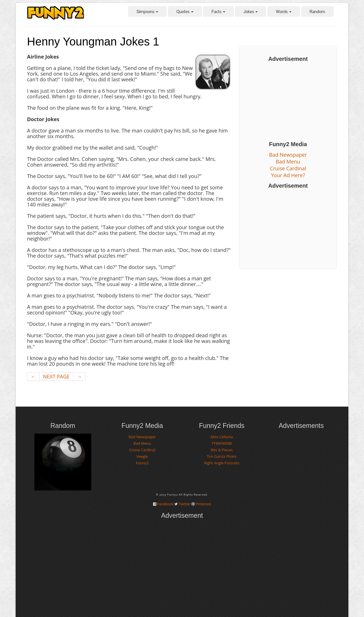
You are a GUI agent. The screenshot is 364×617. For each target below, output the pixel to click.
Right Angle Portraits (222, 463)
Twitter (185, 504)
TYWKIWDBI (222, 443)
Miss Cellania (222, 437)
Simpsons (147, 12)
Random (317, 12)
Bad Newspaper (288, 155)
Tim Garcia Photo (222, 456)
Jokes (251, 12)
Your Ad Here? (288, 175)
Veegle (142, 456)
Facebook (166, 504)
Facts (218, 12)
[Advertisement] (288, 102)
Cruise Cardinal (288, 168)
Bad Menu (288, 162)
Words (284, 12)
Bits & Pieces (222, 450)
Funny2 (142, 463)
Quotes (185, 12)
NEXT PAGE (56, 376)
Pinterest (203, 504)
